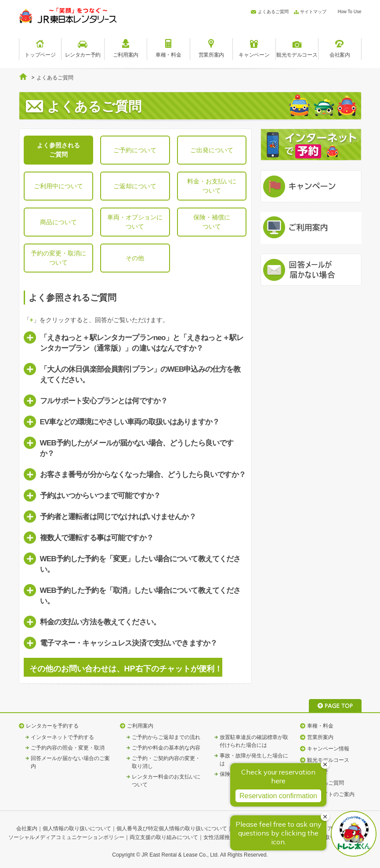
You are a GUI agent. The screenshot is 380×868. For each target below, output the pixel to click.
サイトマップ (313, 12)
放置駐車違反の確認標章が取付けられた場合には (254, 741)
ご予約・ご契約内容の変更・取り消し (166, 762)
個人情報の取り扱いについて (77, 829)
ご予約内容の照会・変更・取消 (68, 748)
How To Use (350, 12)
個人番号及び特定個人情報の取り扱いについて (172, 829)
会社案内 (27, 829)
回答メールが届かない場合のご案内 (70, 762)
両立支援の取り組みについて (164, 837)
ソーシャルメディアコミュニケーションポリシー (66, 837)
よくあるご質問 (273, 12)
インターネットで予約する (62, 737)
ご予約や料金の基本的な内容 (166, 748)
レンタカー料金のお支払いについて (166, 781)
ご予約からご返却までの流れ (166, 737)
